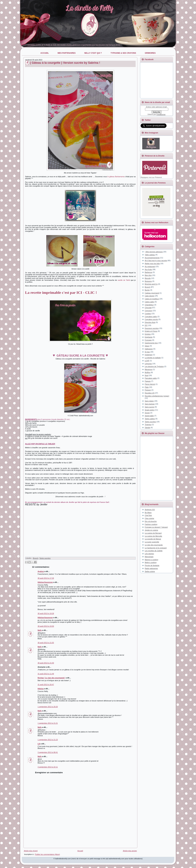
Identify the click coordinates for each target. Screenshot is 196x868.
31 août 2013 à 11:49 (46, 674)
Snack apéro (150, 410)
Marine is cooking (151, 560)
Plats (147, 387)
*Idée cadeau (150, 255)
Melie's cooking (151, 562)
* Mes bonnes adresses (154, 252)
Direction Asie (150, 322)
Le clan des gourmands (154, 545)
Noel (147, 375)
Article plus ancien (130, 851)
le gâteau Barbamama (116, 177)
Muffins (147, 372)
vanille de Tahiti (124, 280)
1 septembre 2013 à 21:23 (48, 740)
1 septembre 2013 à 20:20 (48, 707)
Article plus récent (31, 851)
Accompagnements (152, 258)
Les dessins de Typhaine (154, 366)
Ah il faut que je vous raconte (156, 261)
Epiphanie (149, 337)
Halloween (149, 349)
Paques (148, 381)
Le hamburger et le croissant (156, 548)
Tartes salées (150, 419)
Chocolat (148, 308)
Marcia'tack (149, 557)
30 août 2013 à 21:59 (46, 663)
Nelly (40, 630)
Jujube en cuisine (151, 530)
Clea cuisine (149, 518)
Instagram (149, 355)
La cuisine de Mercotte (153, 536)
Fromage (148, 340)
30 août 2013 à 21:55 (46, 643)
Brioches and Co (151, 284)
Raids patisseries (151, 568)
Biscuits (148, 278)
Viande (147, 427)
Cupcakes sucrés (151, 319)
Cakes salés (149, 302)
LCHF (147, 361)
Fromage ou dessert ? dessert (156, 527)
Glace (147, 346)
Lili (39, 744)
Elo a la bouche (151, 521)
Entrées (148, 334)
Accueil (80, 851)
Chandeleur (149, 305)
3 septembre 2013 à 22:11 (48, 767)
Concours (148, 311)
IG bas (147, 352)
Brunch (36, 558)
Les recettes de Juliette (154, 551)
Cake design (150, 296)
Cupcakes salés (151, 317)
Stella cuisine (150, 571)
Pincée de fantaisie (152, 565)
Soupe (147, 413)
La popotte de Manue (153, 539)
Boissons (148, 281)
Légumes (148, 364)
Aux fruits (148, 269)
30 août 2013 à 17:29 (46, 578)
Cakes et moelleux (152, 299)
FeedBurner (161, 114)
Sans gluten (149, 401)
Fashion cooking (151, 524)
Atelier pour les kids (152, 263)
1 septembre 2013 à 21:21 (48, 723)
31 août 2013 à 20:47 (46, 685)
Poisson (148, 390)
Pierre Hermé (150, 384)
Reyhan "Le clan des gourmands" (51, 678)
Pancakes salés (151, 378)
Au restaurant (150, 266)
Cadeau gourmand (152, 293)
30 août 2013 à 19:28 (46, 613)
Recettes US (150, 393)
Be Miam (148, 513)
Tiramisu (148, 425)
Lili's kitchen (149, 554)
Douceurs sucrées (152, 328)
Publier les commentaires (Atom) (47, 854)
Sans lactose (150, 404)
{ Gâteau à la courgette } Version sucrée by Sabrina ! (65, 63)
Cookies (148, 314)
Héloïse (41, 689)
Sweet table (149, 416)
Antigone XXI (150, 510)
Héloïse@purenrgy (45, 582)
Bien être (148, 275)
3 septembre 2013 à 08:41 (48, 752)
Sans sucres (150, 407)
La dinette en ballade (153, 358)
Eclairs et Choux (151, 331)
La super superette (152, 542)
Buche (147, 290)
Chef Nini (148, 515)
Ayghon (41, 571)
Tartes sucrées (45, 558)
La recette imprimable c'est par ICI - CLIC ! (61, 293)
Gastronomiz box (151, 343)
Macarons (148, 369)
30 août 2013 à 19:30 (46, 626)
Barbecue (148, 272)
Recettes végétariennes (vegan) (157, 396)
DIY (146, 325)
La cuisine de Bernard (153, 533)
